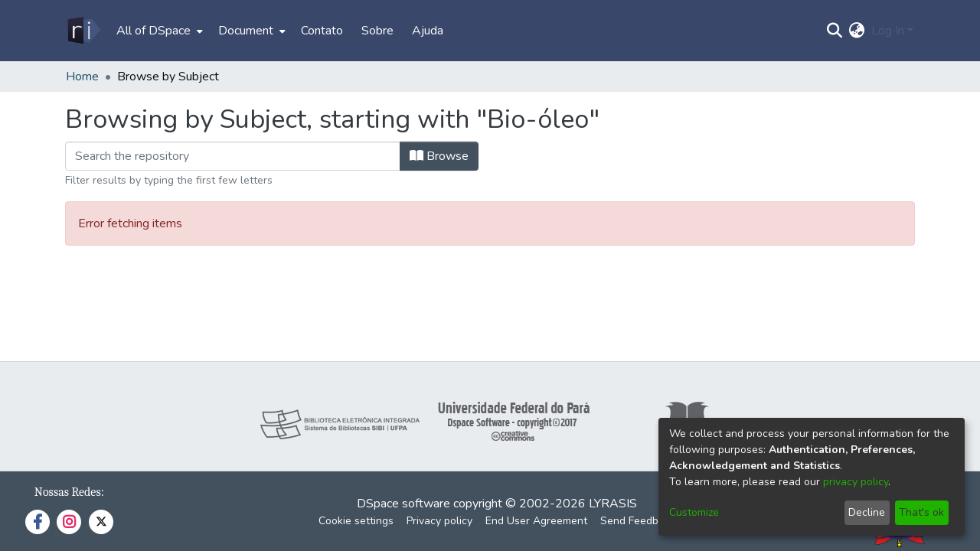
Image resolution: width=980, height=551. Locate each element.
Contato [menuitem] (322, 31)
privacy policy (856, 482)
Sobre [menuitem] (377, 31)
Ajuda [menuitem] (428, 31)
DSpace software (403, 504)
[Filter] (233, 156)
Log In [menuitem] (888, 31)
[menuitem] (158, 31)
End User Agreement (536, 521)
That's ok (921, 512)
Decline (867, 512)
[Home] (83, 31)
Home (82, 77)
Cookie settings (356, 521)
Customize (694, 512)
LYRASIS (613, 504)
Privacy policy (439, 521)
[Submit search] (835, 31)
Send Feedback (638, 521)
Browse (439, 156)
